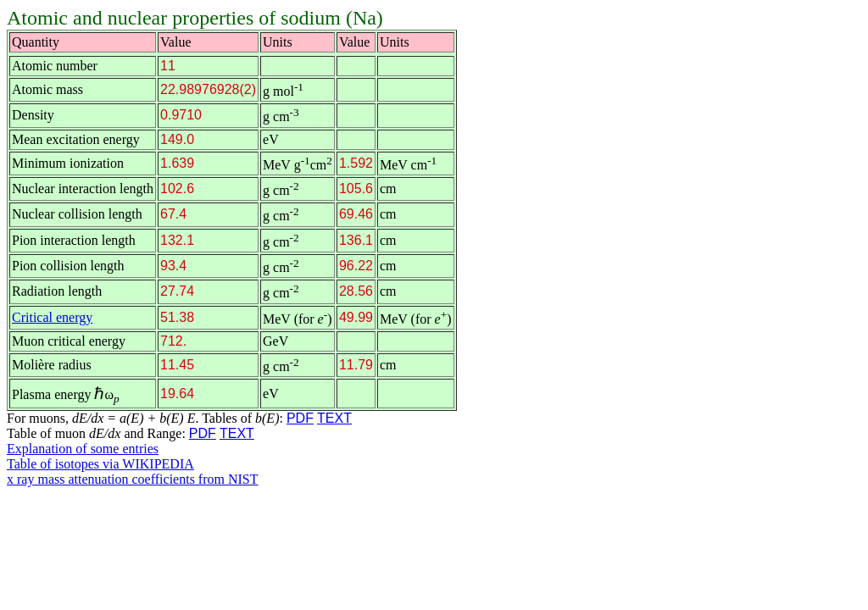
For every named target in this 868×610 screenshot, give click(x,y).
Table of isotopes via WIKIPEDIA (100, 464)
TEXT (334, 418)
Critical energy (52, 317)
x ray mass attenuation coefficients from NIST (133, 479)
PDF (300, 418)
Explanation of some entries (83, 449)
